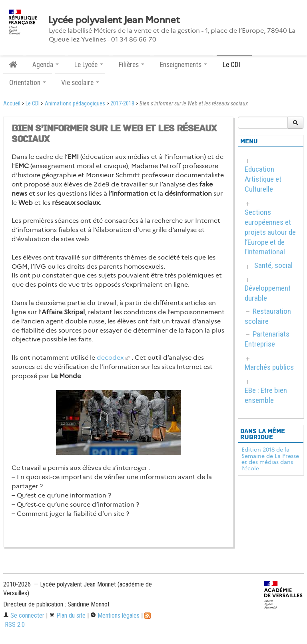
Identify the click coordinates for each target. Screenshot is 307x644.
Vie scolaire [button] (80, 83)
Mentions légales (115, 615)
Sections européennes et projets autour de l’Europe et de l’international (270, 232)
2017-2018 (122, 104)
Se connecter (24, 615)
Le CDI (33, 104)
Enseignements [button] (183, 65)
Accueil (12, 104)
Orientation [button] (28, 83)
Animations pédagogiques (75, 104)
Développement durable (268, 293)
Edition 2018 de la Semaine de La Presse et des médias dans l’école (270, 459)
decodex (110, 358)
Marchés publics (269, 367)
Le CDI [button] (234, 65)
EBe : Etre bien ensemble (266, 395)
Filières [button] (132, 65)
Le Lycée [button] (89, 65)
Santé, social (273, 265)
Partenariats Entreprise (267, 339)
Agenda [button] (46, 65)
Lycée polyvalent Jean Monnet (114, 20)
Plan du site (67, 615)
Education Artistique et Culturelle (263, 179)
